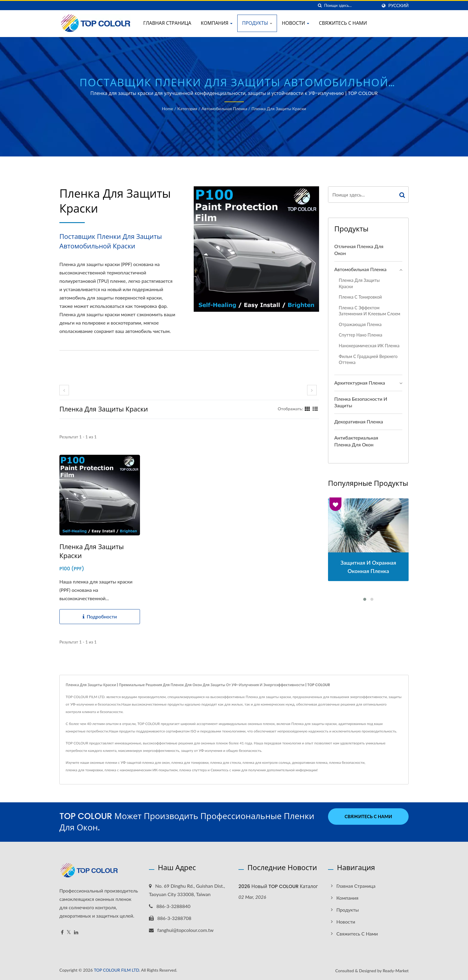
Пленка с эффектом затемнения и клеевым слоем (370, 311)
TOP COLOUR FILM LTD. (117, 970)
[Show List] (315, 408)
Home (168, 109)
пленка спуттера (193, 770)
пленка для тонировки (190, 762)
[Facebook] (62, 932)
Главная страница (167, 23)
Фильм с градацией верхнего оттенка (368, 360)
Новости (295, 23)
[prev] (64, 390)
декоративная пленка (310, 762)
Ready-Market (396, 971)
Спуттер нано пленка (361, 335)
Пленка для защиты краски (279, 109)
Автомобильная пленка (224, 109)
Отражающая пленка (360, 324)
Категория (187, 109)
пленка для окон (156, 762)
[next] (312, 390)
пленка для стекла (225, 762)
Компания (217, 23)
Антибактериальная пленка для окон (356, 441)
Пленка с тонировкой (360, 297)
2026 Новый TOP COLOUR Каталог (278, 886)
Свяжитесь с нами (343, 23)
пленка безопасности (347, 762)
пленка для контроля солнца (267, 762)
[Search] (351, 6)
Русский (398, 6)
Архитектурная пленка (360, 383)
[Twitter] (69, 932)
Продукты (257, 23)
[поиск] (320, 6)
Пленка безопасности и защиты (361, 402)
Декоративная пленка (359, 421)
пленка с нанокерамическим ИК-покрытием (141, 770)
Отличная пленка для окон (359, 250)
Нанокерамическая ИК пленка (369, 346)
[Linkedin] (76, 932)
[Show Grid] (307, 408)
